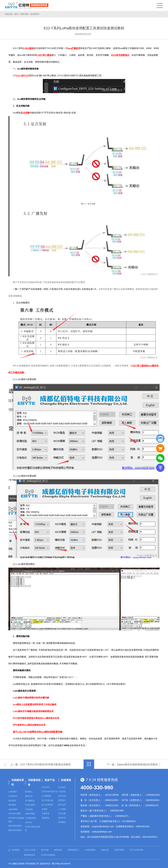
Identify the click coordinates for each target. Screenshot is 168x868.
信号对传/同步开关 (50, 792)
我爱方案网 (119, 850)
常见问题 (62, 813)
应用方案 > (25, 14)
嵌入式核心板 (47, 800)
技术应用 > (35, 14)
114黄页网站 (90, 850)
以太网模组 (46, 796)
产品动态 (62, 792)
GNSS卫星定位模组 (32, 829)
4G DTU (29, 822)
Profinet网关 (30, 805)
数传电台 (29, 792)
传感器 (45, 809)
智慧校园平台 (73, 850)
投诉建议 (62, 822)
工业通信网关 (31, 818)
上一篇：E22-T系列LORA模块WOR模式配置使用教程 (41, 764)
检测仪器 (58, 850)
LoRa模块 (13, 792)
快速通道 (66, 780)
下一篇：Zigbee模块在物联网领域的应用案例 (132, 764)
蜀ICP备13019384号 (61, 864)
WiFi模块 (12, 805)
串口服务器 (30, 801)
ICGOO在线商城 (48, 855)
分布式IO (46, 787)
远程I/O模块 (30, 814)
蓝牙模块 (12, 801)
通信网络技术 (30, 855)
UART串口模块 (15, 814)
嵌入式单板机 (47, 805)
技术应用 (62, 796)
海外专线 (45, 850)
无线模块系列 (18, 782)
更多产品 (50, 780)
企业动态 (62, 787)
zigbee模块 (13, 809)
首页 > (17, 14)
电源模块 (45, 818)
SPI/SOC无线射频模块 (16, 820)
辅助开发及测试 (15, 830)
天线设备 (45, 813)
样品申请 (62, 818)
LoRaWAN (13, 796)
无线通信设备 (34, 782)
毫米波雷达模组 (15, 826)
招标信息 (105, 850)
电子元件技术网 (136, 850)
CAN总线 (29, 809)
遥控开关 (29, 796)
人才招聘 (62, 809)
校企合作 (62, 805)
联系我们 (62, 800)
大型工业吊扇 (30, 850)
